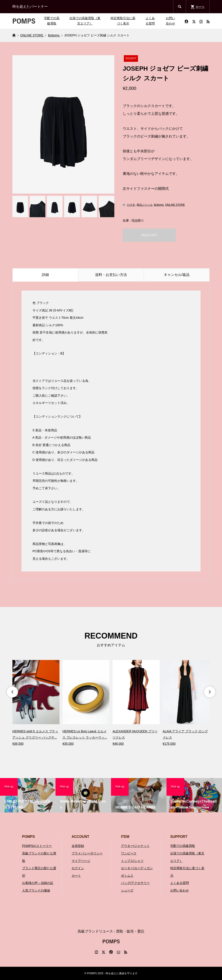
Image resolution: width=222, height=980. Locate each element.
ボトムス (127, 876)
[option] (36, 703)
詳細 (45, 275)
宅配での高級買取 (52, 21)
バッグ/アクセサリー (135, 883)
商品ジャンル (145, 205)
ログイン (78, 868)
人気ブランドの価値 (36, 890)
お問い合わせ (170, 21)
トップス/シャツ (132, 861)
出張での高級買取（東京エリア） (85, 21)
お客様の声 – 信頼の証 (38, 883)
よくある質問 (150, 21)
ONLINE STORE (175, 205)
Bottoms (159, 205)
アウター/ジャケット (135, 846)
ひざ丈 (131, 205)
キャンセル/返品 (177, 275)
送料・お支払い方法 (111, 275)
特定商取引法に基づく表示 (123, 21)
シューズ (127, 890)
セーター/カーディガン (137, 868)
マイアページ (81, 861)
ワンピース (129, 853)
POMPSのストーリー (37, 846)
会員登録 (78, 846)
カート (76, 876)
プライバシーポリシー (87, 853)
